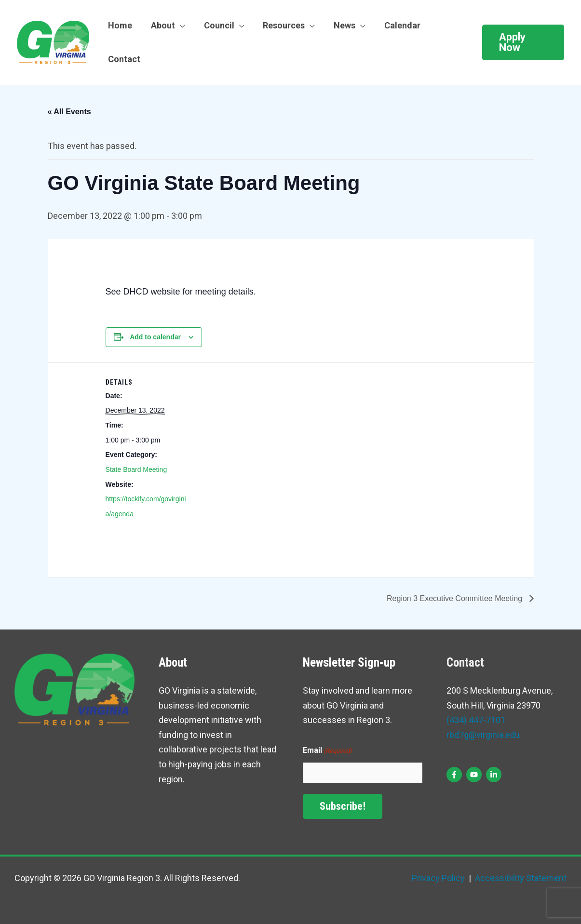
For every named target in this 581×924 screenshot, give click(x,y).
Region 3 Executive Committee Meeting (455, 598)
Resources (279, 25)
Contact (124, 59)
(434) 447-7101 (476, 720)
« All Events (69, 112)
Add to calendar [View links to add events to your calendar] (155, 337)
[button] (522, 42)
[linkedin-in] (495, 775)
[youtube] (475, 775)
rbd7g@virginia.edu (483, 735)
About (161, 25)
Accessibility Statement (520, 878)
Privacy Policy (438, 878)
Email (327, 751)
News (339, 25)
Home (120, 25)
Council (216, 25)
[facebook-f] (455, 775)
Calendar (395, 25)
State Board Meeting (136, 469)
